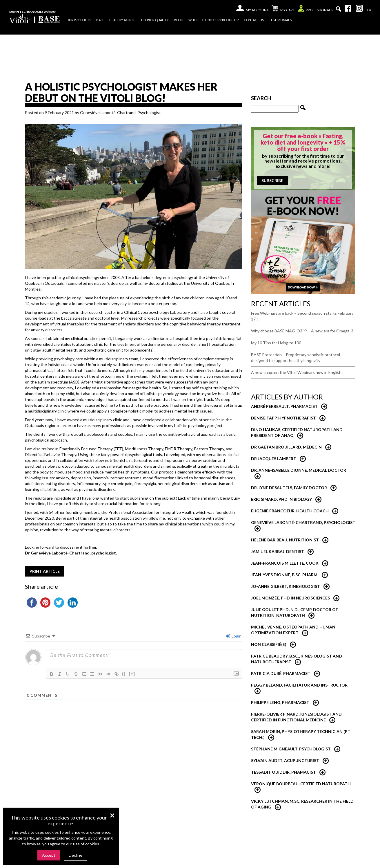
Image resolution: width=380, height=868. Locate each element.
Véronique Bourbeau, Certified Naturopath (301, 784)
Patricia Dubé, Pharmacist (281, 673)
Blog (179, 20)
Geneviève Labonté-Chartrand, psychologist (303, 522)
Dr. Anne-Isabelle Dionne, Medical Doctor (299, 470)
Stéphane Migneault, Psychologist (291, 749)
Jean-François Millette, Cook (285, 563)
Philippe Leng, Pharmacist (280, 702)
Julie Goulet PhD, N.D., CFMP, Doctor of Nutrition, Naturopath (294, 612)
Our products (79, 20)
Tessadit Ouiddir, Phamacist (283, 772)
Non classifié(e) (269, 644)
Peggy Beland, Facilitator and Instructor (299, 685)
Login (234, 636)
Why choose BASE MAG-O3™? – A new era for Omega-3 (302, 331)
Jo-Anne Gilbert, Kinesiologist (286, 586)
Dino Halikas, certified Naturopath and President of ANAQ (297, 432)
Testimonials (280, 20)
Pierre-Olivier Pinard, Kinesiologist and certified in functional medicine (296, 717)
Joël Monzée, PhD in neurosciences (290, 598)
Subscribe (272, 180)
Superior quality (154, 20)
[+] (132, 674)
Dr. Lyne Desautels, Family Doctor (289, 488)
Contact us (254, 20)
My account (257, 10)
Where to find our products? (213, 20)
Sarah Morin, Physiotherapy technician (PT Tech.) (301, 734)
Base (100, 20)
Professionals (315, 10)
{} (124, 674)
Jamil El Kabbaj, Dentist (278, 551)
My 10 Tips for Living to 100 (276, 343)
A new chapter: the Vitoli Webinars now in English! (297, 372)
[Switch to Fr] (369, 10)
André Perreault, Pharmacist (284, 406)
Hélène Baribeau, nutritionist (285, 540)
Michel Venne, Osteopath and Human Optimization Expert (293, 630)
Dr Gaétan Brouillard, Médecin (286, 447)
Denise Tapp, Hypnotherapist (283, 418)
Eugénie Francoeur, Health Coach (290, 511)
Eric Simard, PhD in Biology (281, 499)
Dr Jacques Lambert (274, 459)
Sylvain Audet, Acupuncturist (285, 760)
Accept (49, 855)
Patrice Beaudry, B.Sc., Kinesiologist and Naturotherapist (297, 659)
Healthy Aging (122, 20)
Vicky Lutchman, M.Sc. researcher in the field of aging (302, 804)
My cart (283, 9)
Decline (76, 855)
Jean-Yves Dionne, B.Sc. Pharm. (285, 575)
